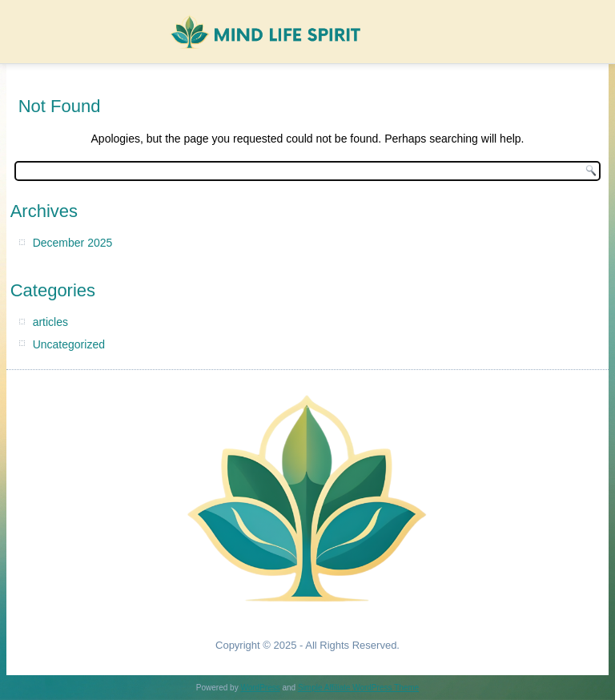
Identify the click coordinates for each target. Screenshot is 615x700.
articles (50, 322)
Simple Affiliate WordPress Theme (358, 688)
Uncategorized (69, 344)
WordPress (260, 688)
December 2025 (73, 243)
